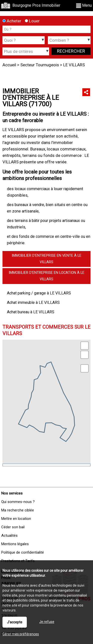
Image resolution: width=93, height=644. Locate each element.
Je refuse (47, 622)
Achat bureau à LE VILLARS (31, 312)
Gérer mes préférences (21, 634)
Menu (84, 5)
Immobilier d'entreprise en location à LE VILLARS (46, 276)
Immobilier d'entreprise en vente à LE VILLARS (46, 259)
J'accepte (15, 622)
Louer (32, 21)
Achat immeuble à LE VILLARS (33, 303)
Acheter (12, 21)
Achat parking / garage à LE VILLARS (39, 293)
